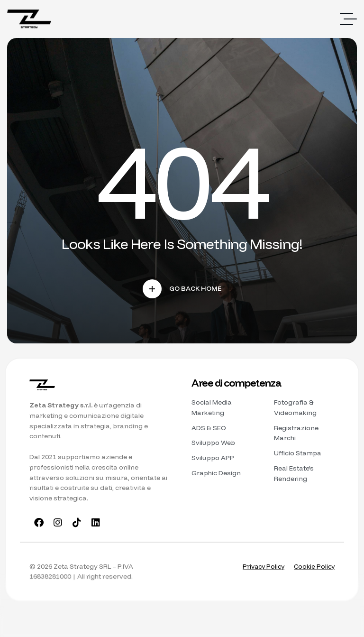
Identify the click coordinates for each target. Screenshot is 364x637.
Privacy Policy (260, 568)
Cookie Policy (313, 568)
